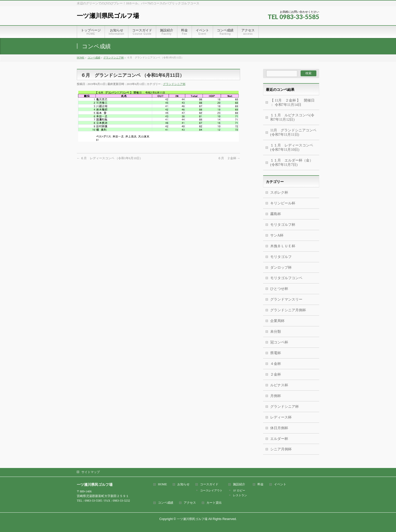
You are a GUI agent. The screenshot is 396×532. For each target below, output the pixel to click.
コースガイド (209, 484)
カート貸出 (214, 503)
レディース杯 (281, 417)
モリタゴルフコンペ (286, 278)
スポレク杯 (279, 193)
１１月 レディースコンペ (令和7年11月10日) (292, 147)
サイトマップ (91, 472)
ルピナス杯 (279, 385)
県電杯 (276, 353)
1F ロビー (239, 490)
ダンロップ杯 (281, 268)
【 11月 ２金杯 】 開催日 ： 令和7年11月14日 (292, 103)
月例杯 (276, 396)
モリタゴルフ (281, 257)
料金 (261, 484)
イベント (280, 484)
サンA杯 (277, 235)
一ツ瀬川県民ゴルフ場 (108, 16)
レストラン (240, 495)
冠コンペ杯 (279, 342)
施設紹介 (239, 484)
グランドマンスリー (286, 299)
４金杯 (276, 364)
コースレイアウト (211, 490)
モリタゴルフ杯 (283, 225)
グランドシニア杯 (174, 84)
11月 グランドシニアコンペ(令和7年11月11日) (293, 132)
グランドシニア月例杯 (288, 310)
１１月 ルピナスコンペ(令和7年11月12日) (292, 117)
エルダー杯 (279, 439)
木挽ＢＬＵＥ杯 (283, 246)
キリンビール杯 (283, 203)
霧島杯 (276, 214)
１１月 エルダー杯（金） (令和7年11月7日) (292, 163)
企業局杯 (277, 321)
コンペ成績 (166, 503)
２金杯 (276, 374)
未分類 (276, 332)
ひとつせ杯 (279, 289)
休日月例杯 (279, 428)
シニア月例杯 (281, 449)
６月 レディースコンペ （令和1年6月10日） (110, 158)
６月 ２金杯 (229, 158)
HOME (162, 484)
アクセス (190, 503)
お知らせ (183, 484)
